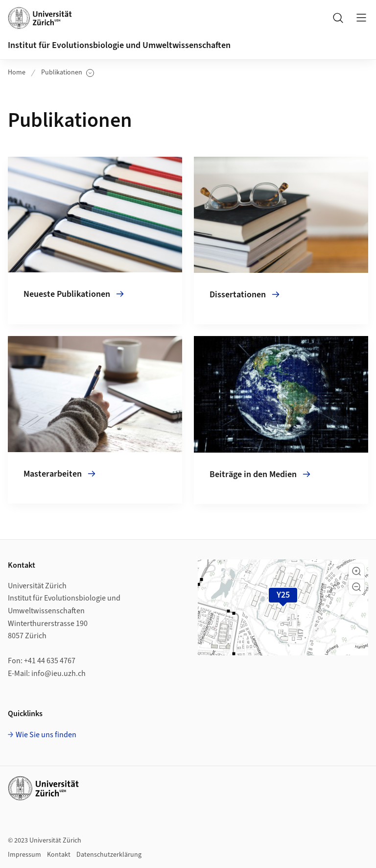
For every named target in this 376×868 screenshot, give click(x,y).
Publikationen (68, 73)
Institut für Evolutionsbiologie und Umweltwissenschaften (119, 45)
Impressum (24, 855)
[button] (356, 571)
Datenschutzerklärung (109, 855)
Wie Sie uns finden (46, 735)
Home (17, 72)
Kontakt (59, 855)
